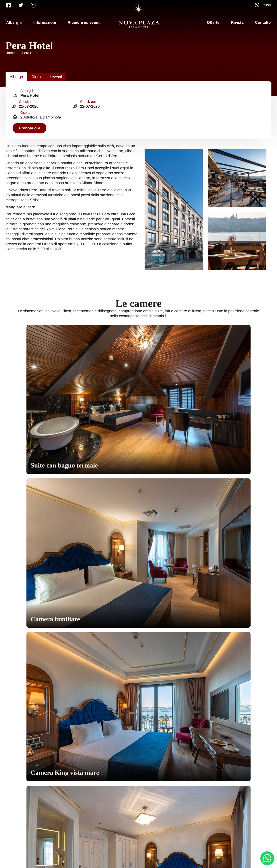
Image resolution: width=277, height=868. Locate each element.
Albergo (19, 72)
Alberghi (14, 23)
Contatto (263, 23)
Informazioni (45, 23)
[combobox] (42, 90)
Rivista (237, 23)
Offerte (213, 23)
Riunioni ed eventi (84, 23)
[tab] (19, 72)
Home (12, 838)
